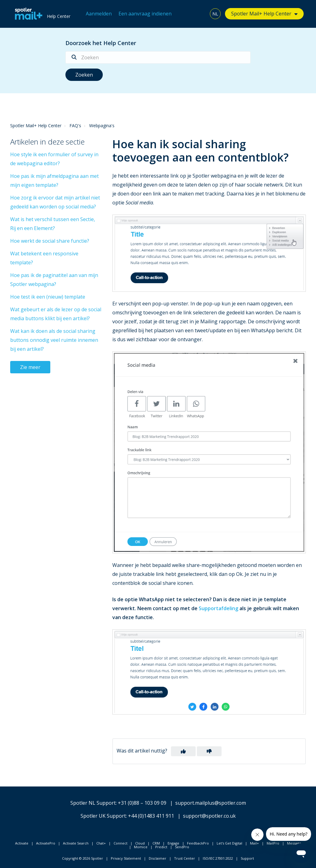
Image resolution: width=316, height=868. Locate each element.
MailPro (273, 843)
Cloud (140, 843)
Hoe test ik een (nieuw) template (48, 297)
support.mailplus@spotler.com (211, 803)
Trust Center (185, 858)
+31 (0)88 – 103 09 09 (142, 803)
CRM (156, 843)
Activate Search (76, 843)
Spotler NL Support (93, 803)
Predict (161, 847)
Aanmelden (99, 14)
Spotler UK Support (103, 816)
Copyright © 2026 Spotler (83, 858)
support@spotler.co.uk (209, 816)
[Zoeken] (158, 57)
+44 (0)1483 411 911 (151, 816)
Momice (141, 847)
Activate (22, 843)
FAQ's (75, 126)
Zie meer (30, 367)
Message (294, 843)
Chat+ (101, 843)
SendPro (182, 847)
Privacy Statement (126, 858)
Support (247, 858)
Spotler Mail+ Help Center (261, 14)
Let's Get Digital (229, 843)
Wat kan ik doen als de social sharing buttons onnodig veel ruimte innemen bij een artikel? (54, 340)
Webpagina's (102, 126)
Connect (121, 843)
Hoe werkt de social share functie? (50, 241)
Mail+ (254, 843)
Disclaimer (158, 858)
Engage (173, 843)
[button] (183, 751)
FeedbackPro (198, 843)
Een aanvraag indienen (145, 14)
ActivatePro (46, 843)
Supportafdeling (218, 608)
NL (215, 14)
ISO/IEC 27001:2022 (218, 858)
